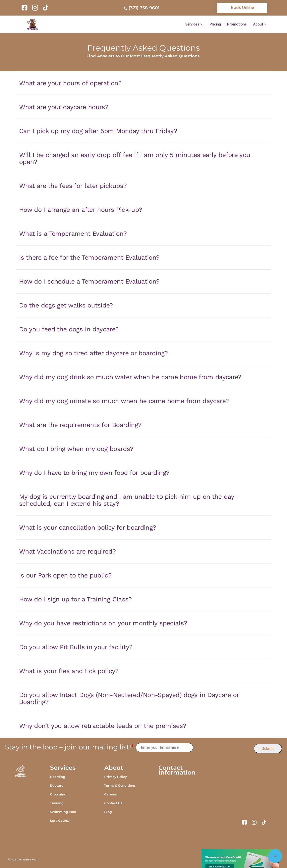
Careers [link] (111, 794)
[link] (25, 8)
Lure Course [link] (60, 821)
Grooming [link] (58, 794)
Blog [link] (108, 812)
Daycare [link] (57, 786)
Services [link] (192, 24)
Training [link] (57, 803)
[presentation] (224, 748)
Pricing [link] (215, 24)
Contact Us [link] (113, 803)
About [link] (258, 24)
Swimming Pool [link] (63, 812)
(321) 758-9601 (144, 8)
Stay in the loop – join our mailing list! (69, 747)
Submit (268, 749)
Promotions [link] (237, 24)
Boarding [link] (58, 777)
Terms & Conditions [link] (120, 786)
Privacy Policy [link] (115, 777)
